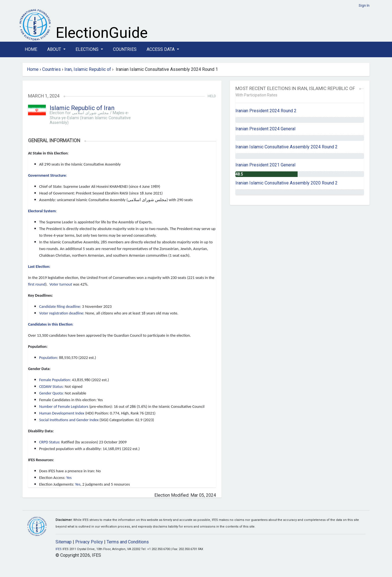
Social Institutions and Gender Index (69, 420)
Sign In (364, 5)
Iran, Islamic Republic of (88, 69)
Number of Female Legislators (64, 406)
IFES (59, 549)
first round (37, 284)
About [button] (55, 49)
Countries (125, 49)
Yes (69, 478)
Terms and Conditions (128, 542)
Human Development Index (62, 413)
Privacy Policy (89, 542)
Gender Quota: (51, 393)
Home (31, 49)
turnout (66, 284)
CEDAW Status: (51, 386)
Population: (49, 358)
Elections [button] (88, 49)
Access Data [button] (161, 49)
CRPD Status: (50, 442)
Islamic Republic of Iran (82, 108)
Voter (54, 284)
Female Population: (55, 380)
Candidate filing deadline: (60, 306)
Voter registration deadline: (62, 313)
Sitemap (64, 542)
